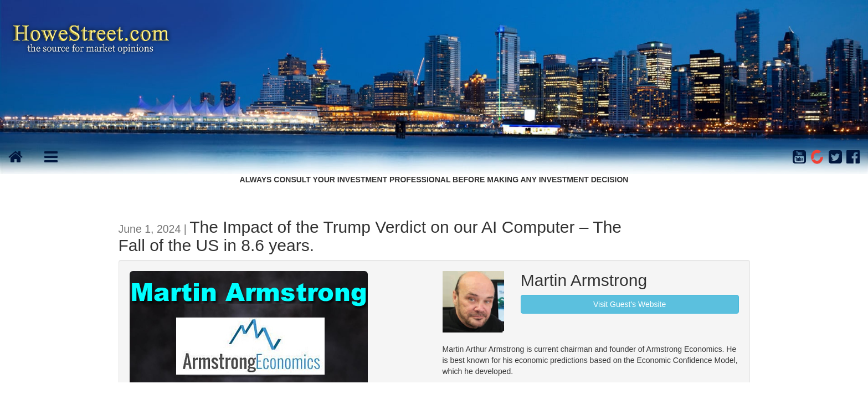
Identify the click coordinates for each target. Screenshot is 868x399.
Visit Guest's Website (630, 304)
